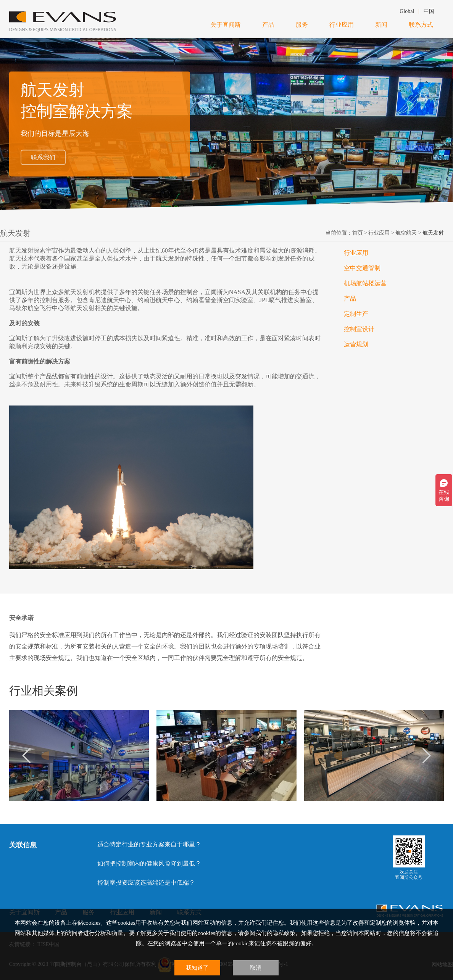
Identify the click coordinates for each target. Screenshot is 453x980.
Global (407, 11)
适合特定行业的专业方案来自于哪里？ (149, 844)
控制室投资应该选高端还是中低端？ (146, 883)
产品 (268, 25)
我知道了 (197, 968)
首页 (358, 233)
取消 (256, 968)
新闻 (381, 25)
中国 (429, 11)
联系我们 (43, 157)
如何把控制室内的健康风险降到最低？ (149, 863)
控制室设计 (359, 329)
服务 (302, 25)
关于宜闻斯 (226, 25)
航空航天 (406, 233)
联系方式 (421, 25)
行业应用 (342, 25)
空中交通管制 (362, 268)
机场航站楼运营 (365, 283)
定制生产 (356, 314)
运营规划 (356, 344)
